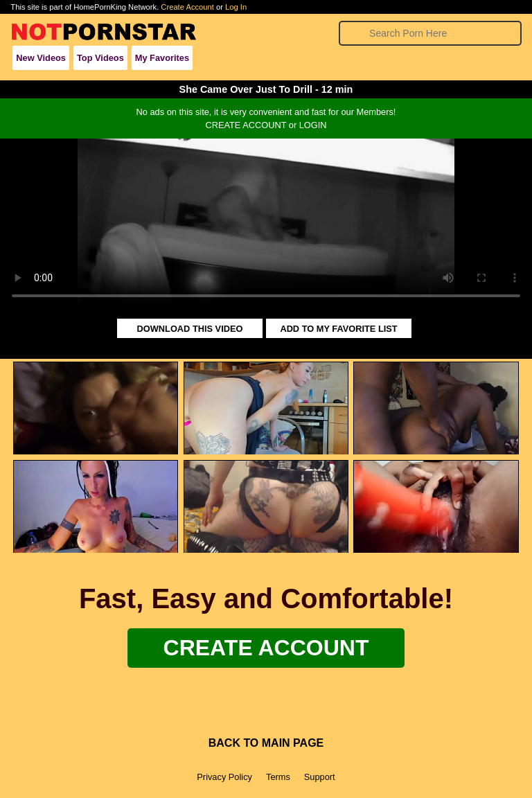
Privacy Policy (224, 777)
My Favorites (162, 58)
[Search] (430, 33)
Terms (278, 777)
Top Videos (100, 58)
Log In (236, 7)
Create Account (187, 7)
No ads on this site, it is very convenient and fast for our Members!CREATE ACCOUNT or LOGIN (266, 118)
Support (320, 777)
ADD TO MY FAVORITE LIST (338, 329)
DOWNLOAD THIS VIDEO (190, 329)
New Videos (41, 58)
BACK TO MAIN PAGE (266, 743)
